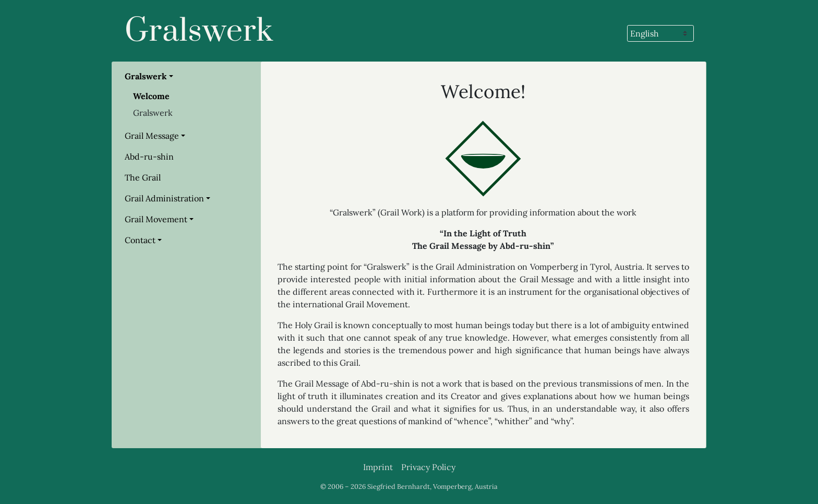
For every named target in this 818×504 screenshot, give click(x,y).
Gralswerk (199, 31)
